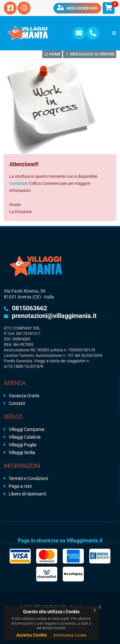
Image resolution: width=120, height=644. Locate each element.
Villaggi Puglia (23, 445)
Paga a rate (20, 486)
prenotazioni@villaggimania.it (54, 316)
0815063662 (29, 308)
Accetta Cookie (32, 635)
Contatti (17, 403)
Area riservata (77, 8)
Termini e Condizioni (28, 478)
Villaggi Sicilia (22, 452)
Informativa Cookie (70, 635)
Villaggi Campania (27, 429)
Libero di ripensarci (27, 494)
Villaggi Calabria (25, 437)
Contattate (19, 183)
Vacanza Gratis (24, 396)
